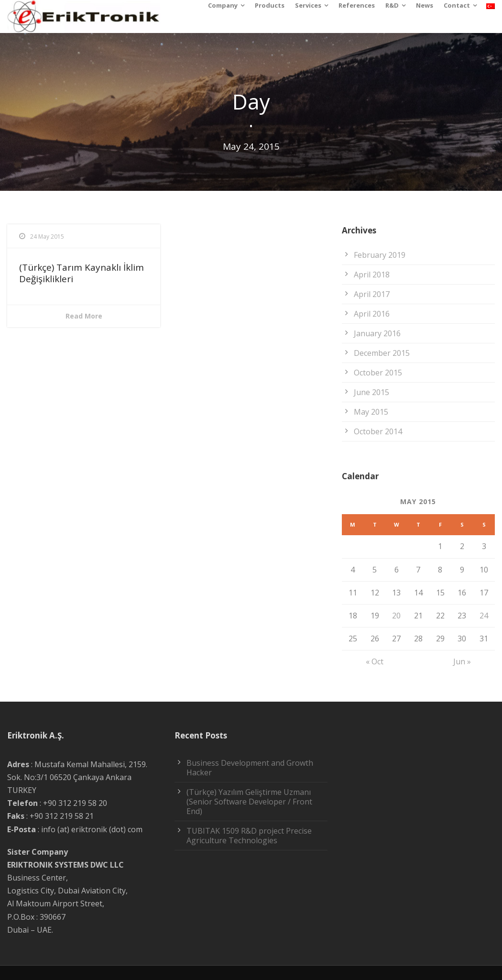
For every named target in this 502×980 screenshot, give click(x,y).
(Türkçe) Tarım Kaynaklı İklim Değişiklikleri (82, 273)
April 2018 (372, 275)
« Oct (375, 661)
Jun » (462, 661)
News (425, 5)
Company (223, 5)
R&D (392, 5)
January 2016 (377, 333)
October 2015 (378, 373)
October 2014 (378, 431)
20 (396, 616)
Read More (84, 316)
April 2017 (372, 294)
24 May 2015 (47, 237)
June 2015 (371, 392)
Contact (457, 5)
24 (484, 616)
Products (270, 5)
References (357, 5)
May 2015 (371, 412)
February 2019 (380, 255)
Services (308, 5)
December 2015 (382, 353)
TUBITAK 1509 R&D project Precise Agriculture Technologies (249, 836)
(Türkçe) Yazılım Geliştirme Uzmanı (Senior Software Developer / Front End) (249, 802)
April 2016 (372, 314)
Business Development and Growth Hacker (250, 768)
